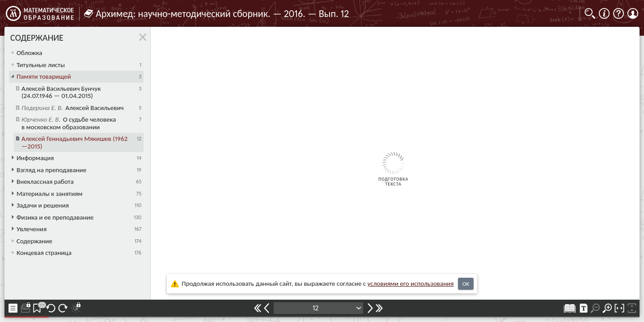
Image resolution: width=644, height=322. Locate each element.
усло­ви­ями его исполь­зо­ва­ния (411, 284)
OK (466, 284)
